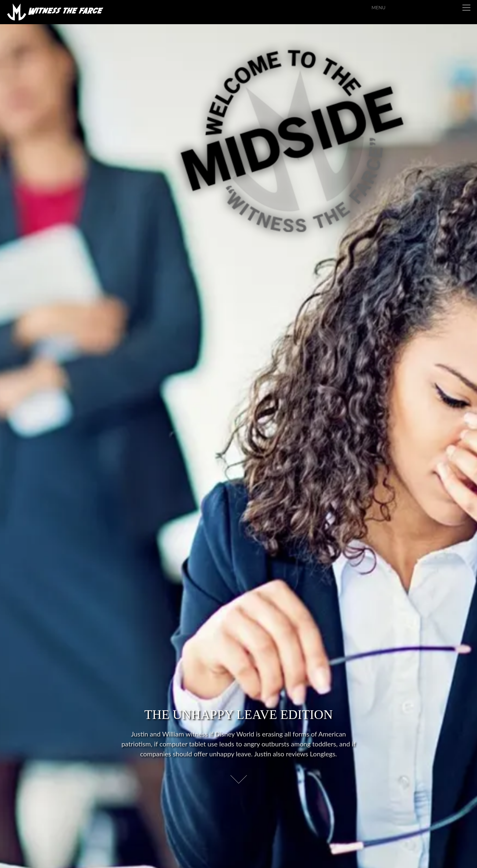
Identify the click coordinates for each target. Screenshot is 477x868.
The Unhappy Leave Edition (239, 714)
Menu (451, 7)
